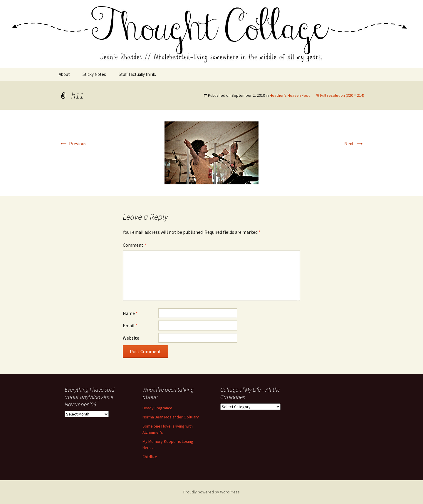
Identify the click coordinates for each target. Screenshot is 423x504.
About (64, 74)
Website (131, 338)
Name (130, 313)
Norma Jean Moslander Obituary (171, 417)
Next (354, 143)
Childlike (150, 457)
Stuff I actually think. (137, 74)
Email (130, 326)
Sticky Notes (94, 74)
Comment (135, 245)
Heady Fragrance (157, 408)
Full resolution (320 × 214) (342, 95)
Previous (73, 143)
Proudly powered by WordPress (211, 492)
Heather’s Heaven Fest (290, 95)
